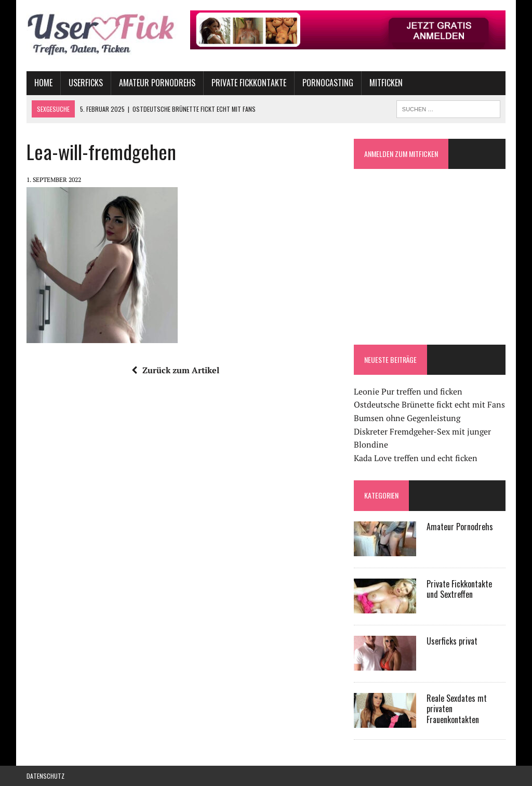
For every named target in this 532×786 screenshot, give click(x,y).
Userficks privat (452, 641)
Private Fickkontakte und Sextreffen (459, 589)
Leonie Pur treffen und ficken (408, 391)
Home (43, 83)
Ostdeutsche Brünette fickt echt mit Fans (429, 404)
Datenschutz (45, 776)
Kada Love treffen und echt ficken (416, 458)
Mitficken (386, 83)
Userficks (86, 83)
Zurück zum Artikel (175, 370)
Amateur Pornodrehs (157, 83)
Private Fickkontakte (249, 83)
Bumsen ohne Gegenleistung (407, 418)
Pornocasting (328, 83)
